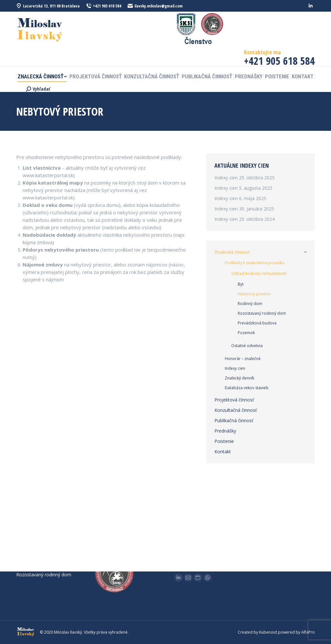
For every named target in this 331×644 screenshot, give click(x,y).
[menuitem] (42, 77)
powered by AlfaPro (296, 632)
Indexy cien (226, 178)
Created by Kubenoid (257, 632)
